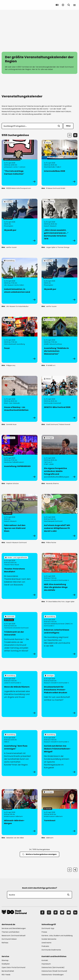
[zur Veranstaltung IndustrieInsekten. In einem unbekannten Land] (20, 281)
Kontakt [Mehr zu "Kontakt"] (45, 960)
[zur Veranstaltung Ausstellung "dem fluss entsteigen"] (20, 753)
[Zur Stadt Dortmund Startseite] (14, 5)
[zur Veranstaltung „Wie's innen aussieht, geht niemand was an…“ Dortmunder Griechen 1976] (59, 222)
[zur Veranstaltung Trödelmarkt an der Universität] (20, 635)
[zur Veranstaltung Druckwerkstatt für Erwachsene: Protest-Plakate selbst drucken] (59, 694)
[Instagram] (49, 912)
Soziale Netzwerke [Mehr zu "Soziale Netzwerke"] (49, 939)
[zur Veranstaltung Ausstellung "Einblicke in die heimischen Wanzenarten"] (59, 340)
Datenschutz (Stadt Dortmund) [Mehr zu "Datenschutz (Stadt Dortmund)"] (54, 971)
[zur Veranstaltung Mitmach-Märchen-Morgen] (20, 812)
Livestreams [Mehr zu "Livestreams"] (46, 943)
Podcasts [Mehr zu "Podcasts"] (45, 946)
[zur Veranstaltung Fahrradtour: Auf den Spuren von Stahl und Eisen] (20, 517)
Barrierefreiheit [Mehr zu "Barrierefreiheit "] (8, 971)
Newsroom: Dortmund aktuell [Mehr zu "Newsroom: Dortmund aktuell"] (13, 936)
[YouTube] (69, 912)
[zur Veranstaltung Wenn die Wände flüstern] (20, 694)
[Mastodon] (56, 912)
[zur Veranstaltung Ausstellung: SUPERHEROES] (20, 458)
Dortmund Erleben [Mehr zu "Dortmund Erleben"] (9, 939)
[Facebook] (42, 912)
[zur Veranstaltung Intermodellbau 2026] (59, 163)
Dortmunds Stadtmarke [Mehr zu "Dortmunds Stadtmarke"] (51, 950)
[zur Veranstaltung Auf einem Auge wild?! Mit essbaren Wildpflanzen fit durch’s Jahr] (59, 517)
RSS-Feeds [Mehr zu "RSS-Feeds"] (6, 975)
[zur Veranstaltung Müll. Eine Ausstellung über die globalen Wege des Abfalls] (59, 576)
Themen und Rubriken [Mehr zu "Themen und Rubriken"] (10, 932)
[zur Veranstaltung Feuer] (20, 340)
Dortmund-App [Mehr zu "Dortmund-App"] (48, 928)
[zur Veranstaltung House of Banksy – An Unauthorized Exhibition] (20, 399)
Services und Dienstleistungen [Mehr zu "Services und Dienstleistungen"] (14, 928)
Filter (68, 126)
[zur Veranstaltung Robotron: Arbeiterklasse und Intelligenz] (59, 635)
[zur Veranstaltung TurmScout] (59, 812)
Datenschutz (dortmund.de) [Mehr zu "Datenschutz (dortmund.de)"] (53, 967)
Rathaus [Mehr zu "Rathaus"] (5, 943)
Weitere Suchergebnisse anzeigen (39, 854)
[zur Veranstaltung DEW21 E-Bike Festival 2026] (59, 399)
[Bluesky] (62, 912)
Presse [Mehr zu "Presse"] (44, 932)
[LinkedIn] (75, 912)
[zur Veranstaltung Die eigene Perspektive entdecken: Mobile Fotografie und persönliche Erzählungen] (59, 458)
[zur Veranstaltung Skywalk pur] (20, 222)
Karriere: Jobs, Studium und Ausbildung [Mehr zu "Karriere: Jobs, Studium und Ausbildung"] (57, 936)
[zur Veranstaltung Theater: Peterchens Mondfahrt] (20, 576)
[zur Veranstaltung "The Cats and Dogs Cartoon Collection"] (20, 163)
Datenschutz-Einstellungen (53, 975)
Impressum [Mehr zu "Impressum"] (46, 964)
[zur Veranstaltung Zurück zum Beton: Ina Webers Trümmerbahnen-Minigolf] (59, 753)
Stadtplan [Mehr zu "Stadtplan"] (6, 964)
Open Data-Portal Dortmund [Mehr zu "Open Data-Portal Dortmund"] (13, 967)
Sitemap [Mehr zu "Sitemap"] (5, 960)
